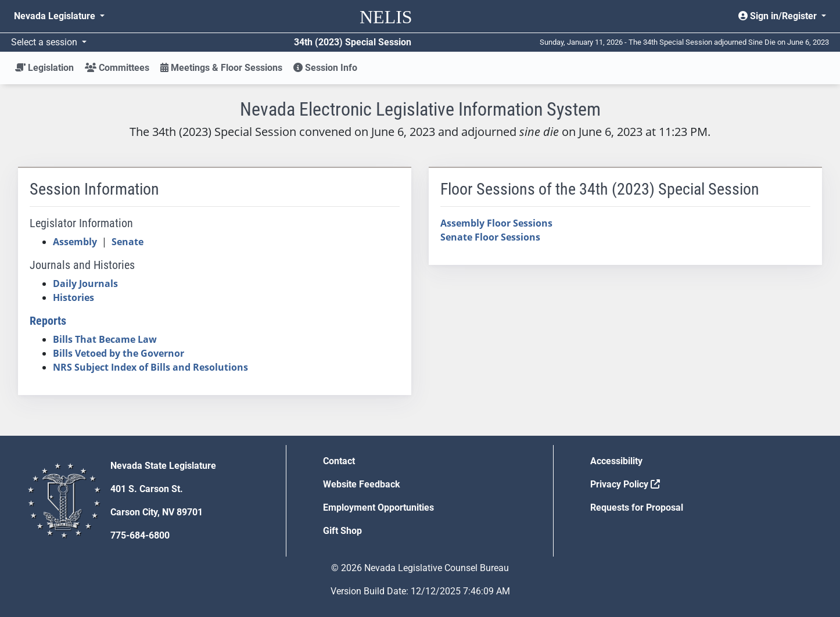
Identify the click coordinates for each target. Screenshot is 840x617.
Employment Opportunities (378, 507)
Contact (339, 461)
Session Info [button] (325, 68)
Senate (128, 242)
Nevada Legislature (56, 16)
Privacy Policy (625, 484)
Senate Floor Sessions (490, 237)
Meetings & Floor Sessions (221, 68)
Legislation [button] (44, 68)
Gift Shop (342, 531)
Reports (48, 321)
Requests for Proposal (637, 507)
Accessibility (616, 461)
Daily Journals (85, 284)
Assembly (75, 242)
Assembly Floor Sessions (496, 223)
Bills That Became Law (105, 339)
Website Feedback (362, 484)
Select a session (45, 42)
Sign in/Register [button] (779, 16)
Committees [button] (117, 68)
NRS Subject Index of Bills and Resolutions (150, 367)
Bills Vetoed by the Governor (119, 353)
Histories (73, 297)
